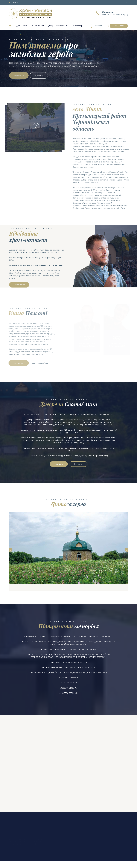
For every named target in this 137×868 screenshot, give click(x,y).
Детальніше (22, 26)
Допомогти (119, 26)
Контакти (99, 26)
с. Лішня (14, 3)
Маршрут (59, 464)
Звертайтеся (19, 285)
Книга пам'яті (38, 26)
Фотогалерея (79, 26)
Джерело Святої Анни (58, 26)
